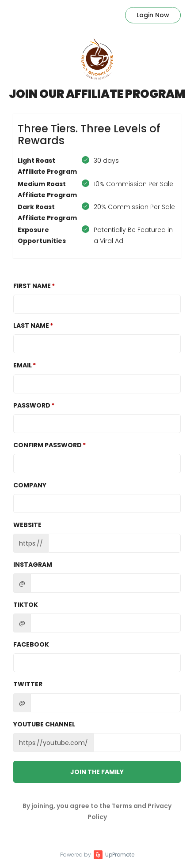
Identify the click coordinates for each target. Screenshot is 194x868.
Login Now (153, 15)
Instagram (33, 565)
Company (30, 485)
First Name (32, 286)
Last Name (31, 325)
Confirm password (48, 445)
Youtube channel (44, 724)
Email (23, 365)
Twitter (28, 684)
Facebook (31, 644)
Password (32, 405)
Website (27, 525)
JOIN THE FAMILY (97, 772)
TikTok (26, 605)
